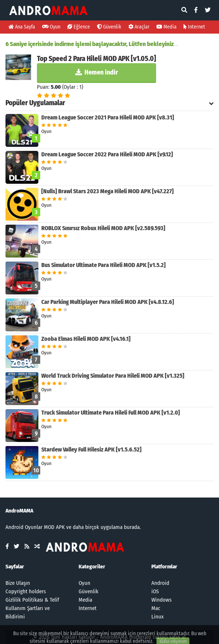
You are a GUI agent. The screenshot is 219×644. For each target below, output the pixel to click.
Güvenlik (109, 27)
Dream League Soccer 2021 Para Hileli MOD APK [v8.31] (108, 117)
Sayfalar (15, 567)
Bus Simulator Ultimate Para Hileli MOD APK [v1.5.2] (103, 265)
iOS (155, 591)
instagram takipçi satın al (157, 637)
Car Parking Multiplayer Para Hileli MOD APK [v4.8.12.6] (108, 302)
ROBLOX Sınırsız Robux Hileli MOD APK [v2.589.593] (103, 228)
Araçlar (139, 27)
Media (167, 27)
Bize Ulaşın (18, 583)
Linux (158, 617)
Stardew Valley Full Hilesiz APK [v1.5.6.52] (91, 449)
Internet (194, 27)
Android (160, 583)
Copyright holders (26, 591)
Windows (161, 600)
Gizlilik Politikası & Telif (32, 600)
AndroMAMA (114, 637)
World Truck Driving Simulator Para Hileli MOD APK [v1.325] (113, 376)
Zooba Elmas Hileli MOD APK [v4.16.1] (86, 339)
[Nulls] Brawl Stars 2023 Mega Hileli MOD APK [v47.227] (107, 191)
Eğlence (79, 27)
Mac (156, 608)
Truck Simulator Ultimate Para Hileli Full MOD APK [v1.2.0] (111, 413)
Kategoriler (92, 567)
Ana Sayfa (22, 27)
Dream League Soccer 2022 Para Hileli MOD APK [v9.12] (107, 154)
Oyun (51, 27)
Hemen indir (97, 72)
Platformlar (164, 567)
